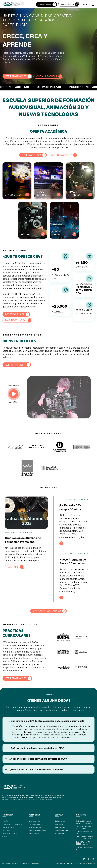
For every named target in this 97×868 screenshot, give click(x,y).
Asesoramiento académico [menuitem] (37, 831)
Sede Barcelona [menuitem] (60, 827)
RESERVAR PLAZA (45, 4)
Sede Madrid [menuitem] (59, 824)
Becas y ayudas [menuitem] (34, 834)
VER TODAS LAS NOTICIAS (47, 611)
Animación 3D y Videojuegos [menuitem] (12, 824)
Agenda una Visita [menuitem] (35, 827)
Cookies (68, 863)
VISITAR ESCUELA (67, 4)
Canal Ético (91, 863)
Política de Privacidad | (79, 863)
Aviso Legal (60, 863)
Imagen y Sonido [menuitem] (8, 827)
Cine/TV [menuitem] (5, 821)
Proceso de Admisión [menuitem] (36, 824)
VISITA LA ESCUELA (47, 76)
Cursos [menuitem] (5, 837)
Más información (16, 320)
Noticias (14, 532)
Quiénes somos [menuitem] (60, 821)
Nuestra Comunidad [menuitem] (62, 831)
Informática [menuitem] (6, 831)
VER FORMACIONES (16, 76)
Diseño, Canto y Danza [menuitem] (10, 834)
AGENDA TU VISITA (15, 365)
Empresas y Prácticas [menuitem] (62, 834)
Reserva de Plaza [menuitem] (34, 821)
